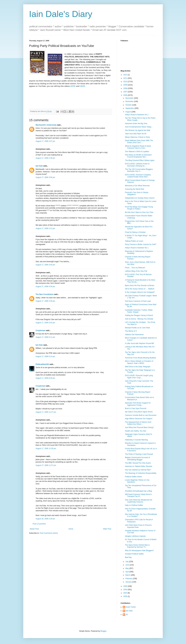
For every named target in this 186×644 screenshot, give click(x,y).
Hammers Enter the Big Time (136, 124)
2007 (126, 92)
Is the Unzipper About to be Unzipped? (140, 292)
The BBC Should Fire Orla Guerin (138, 463)
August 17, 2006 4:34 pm (45, 287)
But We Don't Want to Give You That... (140, 212)
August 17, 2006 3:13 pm (45, 228)
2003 (126, 593)
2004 (126, 590)
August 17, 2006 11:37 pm (46, 465)
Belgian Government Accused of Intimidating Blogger (137, 459)
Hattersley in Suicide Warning (136, 440)
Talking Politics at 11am (134, 241)
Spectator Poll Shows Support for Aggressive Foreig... (138, 404)
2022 (126, 75)
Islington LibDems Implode (135, 536)
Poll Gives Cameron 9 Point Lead (138, 301)
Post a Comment (39, 524)
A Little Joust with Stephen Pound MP (139, 343)
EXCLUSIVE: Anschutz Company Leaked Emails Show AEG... (138, 176)
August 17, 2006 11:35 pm (46, 448)
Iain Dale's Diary (61, 14)
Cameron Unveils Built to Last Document (141, 415)
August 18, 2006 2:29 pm (45, 519)
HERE (73, 86)
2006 (126, 95)
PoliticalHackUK (42, 364)
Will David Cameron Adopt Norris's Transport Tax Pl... (138, 495)
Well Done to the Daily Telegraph (138, 367)
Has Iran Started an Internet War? (138, 470)
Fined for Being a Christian (135, 232)
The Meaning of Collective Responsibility (141, 473)
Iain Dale (39, 166)
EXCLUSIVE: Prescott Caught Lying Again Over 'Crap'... (139, 377)
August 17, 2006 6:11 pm (45, 337)
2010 (126, 82)
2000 (126, 596)
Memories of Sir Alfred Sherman (137, 186)
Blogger (103, 631)
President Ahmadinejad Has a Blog (138, 491)
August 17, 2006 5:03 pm (45, 323)
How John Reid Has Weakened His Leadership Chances (139, 501)
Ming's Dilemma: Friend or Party (137, 137)
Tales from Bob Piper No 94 (136, 134)
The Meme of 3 (131, 331)
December (130, 98)
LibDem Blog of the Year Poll (136, 271)
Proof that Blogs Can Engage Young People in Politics (139, 208)
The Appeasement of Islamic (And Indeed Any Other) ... (138, 423)
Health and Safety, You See (136, 431)
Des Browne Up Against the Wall (138, 130)
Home (71, 529)
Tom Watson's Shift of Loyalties (137, 152)
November (130, 101)
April (127, 572)
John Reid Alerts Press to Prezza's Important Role (138, 526)
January (129, 582)
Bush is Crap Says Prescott (136, 408)
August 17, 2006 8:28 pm (45, 378)
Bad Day (128, 557)
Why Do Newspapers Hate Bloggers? (139, 551)
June (128, 565)
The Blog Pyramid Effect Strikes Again (140, 160)
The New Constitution (45, 294)
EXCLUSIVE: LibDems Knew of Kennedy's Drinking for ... (137, 165)
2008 (126, 88)
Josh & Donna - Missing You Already (139, 319)
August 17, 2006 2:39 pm (45, 158)
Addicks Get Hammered (134, 335)
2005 (126, 586)
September (130, 108)
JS (127, 615)
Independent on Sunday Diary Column (140, 198)
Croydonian (40, 330)
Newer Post (34, 529)
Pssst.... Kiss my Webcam (135, 268)
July (127, 562)
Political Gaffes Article (133, 477)
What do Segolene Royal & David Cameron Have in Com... (138, 147)
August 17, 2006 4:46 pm (45, 301)
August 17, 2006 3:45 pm (45, 265)
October (129, 105)
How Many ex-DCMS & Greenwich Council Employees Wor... (138, 156)
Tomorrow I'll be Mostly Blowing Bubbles (141, 358)
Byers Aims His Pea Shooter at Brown (140, 285)
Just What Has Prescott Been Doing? (139, 427)
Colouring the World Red (134, 189)
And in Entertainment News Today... (139, 127)
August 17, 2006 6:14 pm (45, 356)
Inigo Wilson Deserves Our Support (139, 419)
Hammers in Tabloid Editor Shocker (139, 466)
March (128, 575)
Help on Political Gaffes (134, 505)
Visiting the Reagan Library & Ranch (139, 315)
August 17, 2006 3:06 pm (45, 177)
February (129, 579)
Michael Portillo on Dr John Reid (137, 328)
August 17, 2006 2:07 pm (45, 141)
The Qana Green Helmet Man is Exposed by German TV (137, 546)
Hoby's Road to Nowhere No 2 (137, 115)
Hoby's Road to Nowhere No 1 (137, 248)
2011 (126, 78)
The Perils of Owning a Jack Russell (139, 454)
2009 (126, 85)
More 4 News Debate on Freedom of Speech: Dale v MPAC (139, 362)
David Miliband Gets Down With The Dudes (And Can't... (139, 142)
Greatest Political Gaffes (134, 554)
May (127, 568)
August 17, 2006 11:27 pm (46, 412)
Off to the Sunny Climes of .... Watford (140, 289)
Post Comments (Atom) (49, 533)
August (128, 112)
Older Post (107, 529)
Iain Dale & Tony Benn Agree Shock (139, 412)
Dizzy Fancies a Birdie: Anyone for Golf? (141, 244)
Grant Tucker (131, 607)
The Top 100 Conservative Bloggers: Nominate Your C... (139, 170)
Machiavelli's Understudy (46, 125)
